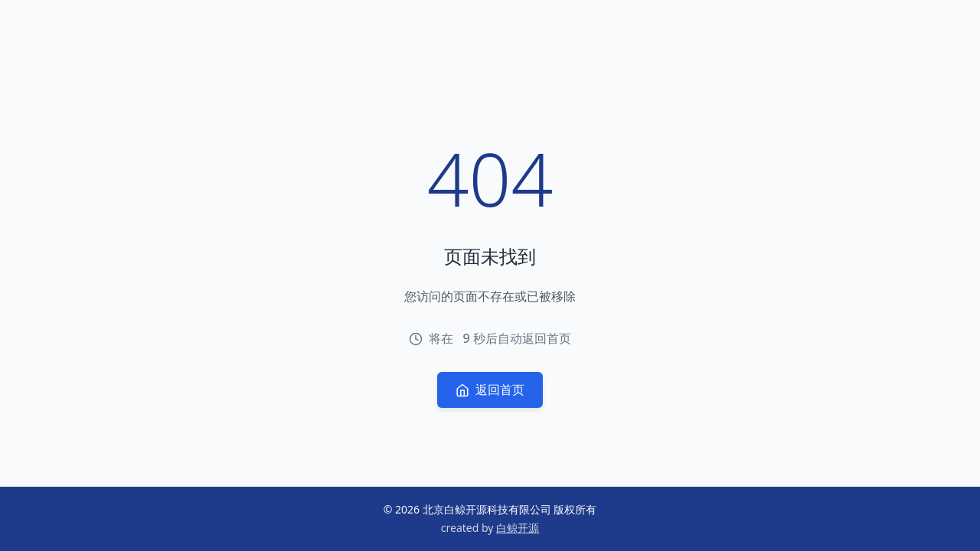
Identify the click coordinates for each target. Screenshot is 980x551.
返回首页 (490, 390)
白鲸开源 (518, 528)
